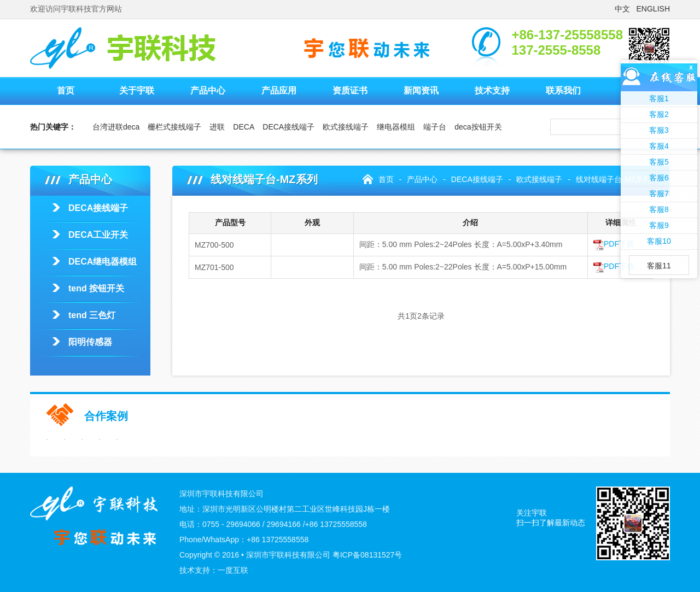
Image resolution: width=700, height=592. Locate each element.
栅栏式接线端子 (174, 127)
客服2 (659, 114)
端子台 (435, 127)
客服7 (659, 194)
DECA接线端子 (288, 127)
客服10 (659, 241)
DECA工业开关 (98, 235)
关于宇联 (137, 90)
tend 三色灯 (92, 315)
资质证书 (350, 90)
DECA (244, 127)
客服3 (659, 130)
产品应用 (279, 90)
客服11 (659, 266)
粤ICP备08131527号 (367, 555)
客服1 (659, 98)
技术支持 (492, 90)
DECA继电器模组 (103, 262)
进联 (217, 127)
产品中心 (208, 90)
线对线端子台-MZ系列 (613, 179)
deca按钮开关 (478, 127)
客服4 (659, 146)
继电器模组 (396, 127)
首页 (66, 90)
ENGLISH (653, 9)
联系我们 (563, 90)
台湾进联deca (116, 127)
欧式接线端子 (346, 127)
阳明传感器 (90, 342)
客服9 (659, 225)
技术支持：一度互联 (214, 570)
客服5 (659, 162)
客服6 (659, 178)
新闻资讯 (421, 90)
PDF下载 (614, 244)
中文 (622, 9)
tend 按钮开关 (96, 288)
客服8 (659, 209)
